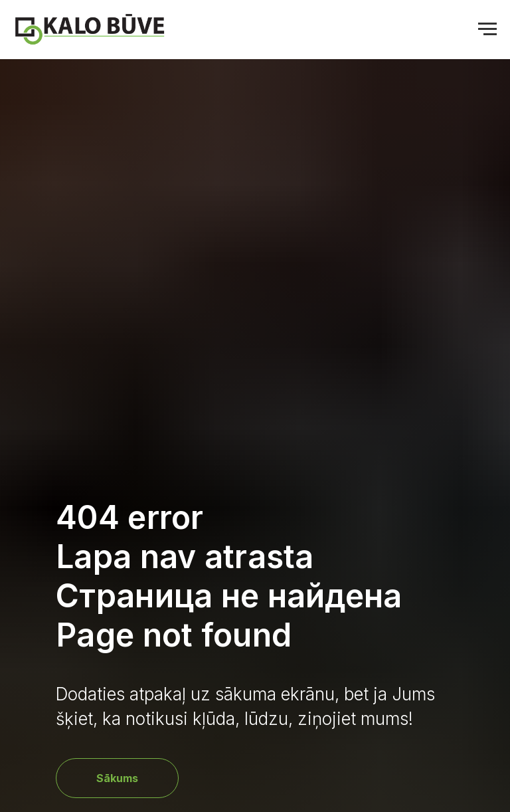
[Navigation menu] (487, 29)
